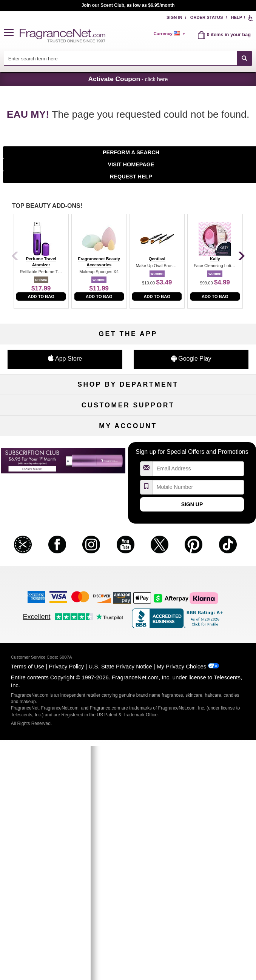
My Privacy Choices (181, 901)
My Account (40, 643)
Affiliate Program (216, 531)
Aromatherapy (128, 445)
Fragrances (40, 408)
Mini (216, 457)
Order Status (207, 17)
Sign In (174, 17)
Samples (128, 420)
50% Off (128, 408)
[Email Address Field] (198, 703)
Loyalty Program (41, 470)
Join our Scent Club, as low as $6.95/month (128, 5)
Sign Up (192, 739)
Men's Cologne (41, 433)
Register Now (41, 655)
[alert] (170, 34)
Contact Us (41, 544)
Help (236, 17)
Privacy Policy (66, 901)
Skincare (128, 433)
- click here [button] (128, 79)
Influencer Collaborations (40, 594)
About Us (40, 556)
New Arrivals (216, 445)
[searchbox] (120, 58)
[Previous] (15, 257)
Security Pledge (128, 544)
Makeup (216, 420)
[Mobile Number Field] (198, 721)
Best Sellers (128, 457)
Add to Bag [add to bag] (41, 296)
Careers (216, 569)
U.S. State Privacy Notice (120, 901)
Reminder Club (128, 655)
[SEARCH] (244, 58)
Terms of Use (28, 901)
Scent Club (128, 482)
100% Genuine (128, 569)
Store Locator (128, 581)
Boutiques (41, 457)
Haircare (40, 445)
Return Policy (128, 531)
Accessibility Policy (40, 581)
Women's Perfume (40, 420)
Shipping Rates (128, 556)
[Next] (241, 257)
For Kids (216, 408)
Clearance (128, 470)
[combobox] (128, 58)
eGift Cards (40, 569)
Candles (216, 433)
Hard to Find (215, 470)
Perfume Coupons (216, 556)
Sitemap (216, 544)
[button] (12, 33)
